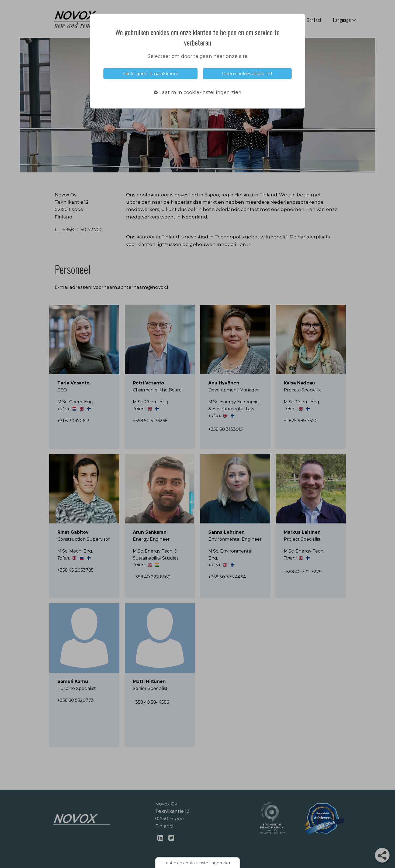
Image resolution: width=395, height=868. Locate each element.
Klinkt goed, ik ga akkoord (151, 74)
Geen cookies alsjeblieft (247, 74)
